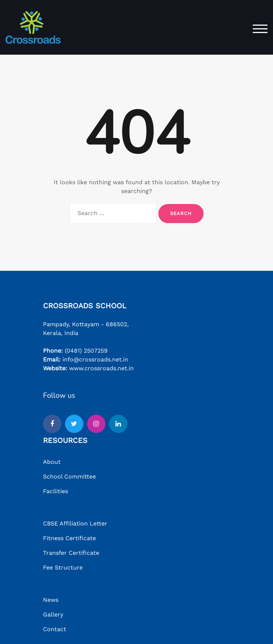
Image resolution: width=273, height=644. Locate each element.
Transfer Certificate (71, 553)
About (52, 462)
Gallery (53, 614)
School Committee (69, 476)
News (51, 600)
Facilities (55, 491)
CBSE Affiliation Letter (75, 523)
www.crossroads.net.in (101, 368)
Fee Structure (63, 567)
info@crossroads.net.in (95, 359)
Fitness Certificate (69, 538)
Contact (55, 629)
